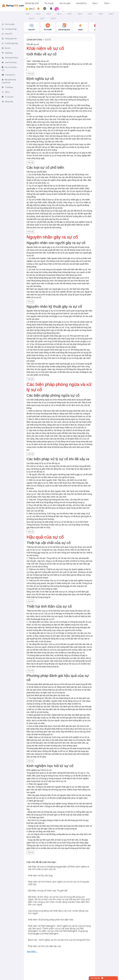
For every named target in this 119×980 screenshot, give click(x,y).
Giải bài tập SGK (32, 3)
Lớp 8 (101, 14)
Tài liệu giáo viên (9, 38)
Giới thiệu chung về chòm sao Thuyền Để (48, 891)
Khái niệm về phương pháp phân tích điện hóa (51, 920)
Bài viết (6, 48)
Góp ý (95, 3)
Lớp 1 (28, 14)
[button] (58, 9)
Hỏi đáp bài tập (9, 29)
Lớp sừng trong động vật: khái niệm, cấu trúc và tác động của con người (58, 912)
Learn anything (34, 40)
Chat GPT (7, 34)
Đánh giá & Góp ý (10, 58)
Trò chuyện (49, 3)
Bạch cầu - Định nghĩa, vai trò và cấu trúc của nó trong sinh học (59, 940)
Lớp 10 (31, 18)
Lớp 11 (42, 18)
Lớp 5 (69, 14)
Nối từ (6, 92)
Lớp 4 (59, 14)
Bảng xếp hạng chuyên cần (9, 81)
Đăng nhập (7, 101)
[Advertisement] (107, 57)
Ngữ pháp (7, 53)
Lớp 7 (90, 14)
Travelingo (7, 87)
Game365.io (81, 3)
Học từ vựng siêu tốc (9, 69)
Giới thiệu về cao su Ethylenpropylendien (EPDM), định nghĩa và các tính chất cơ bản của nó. (59, 868)
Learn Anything (9, 62)
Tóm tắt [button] (30, 74)
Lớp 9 (111, 14)
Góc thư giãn (65, 3)
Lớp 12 (53, 18)
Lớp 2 (38, 14)
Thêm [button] (107, 3)
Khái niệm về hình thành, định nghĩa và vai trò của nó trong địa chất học (59, 883)
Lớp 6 (80, 14)
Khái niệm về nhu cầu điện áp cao (45, 946)
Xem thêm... (32, 952)
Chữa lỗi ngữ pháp (10, 43)
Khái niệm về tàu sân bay (40, 875)
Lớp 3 (49, 14)
